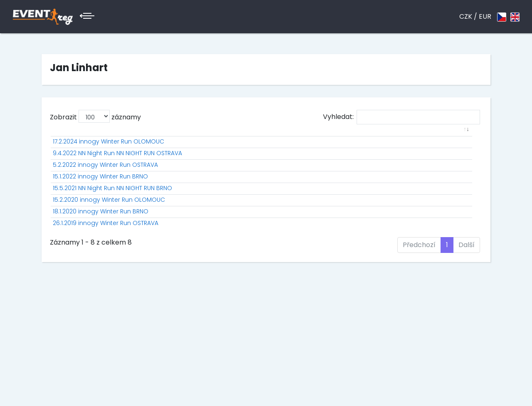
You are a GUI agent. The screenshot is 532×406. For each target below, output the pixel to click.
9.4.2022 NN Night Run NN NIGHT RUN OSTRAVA (117, 162)
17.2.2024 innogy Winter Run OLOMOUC (108, 150)
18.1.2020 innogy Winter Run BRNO (101, 264)
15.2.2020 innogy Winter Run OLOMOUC (109, 243)
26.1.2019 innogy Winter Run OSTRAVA (106, 284)
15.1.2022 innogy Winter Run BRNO (100, 203)
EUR (485, 16)
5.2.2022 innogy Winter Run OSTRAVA (105, 182)
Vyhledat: (401, 117)
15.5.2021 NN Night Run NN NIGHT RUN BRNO (112, 223)
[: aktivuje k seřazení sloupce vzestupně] (135, 139)
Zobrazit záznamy (95, 116)
